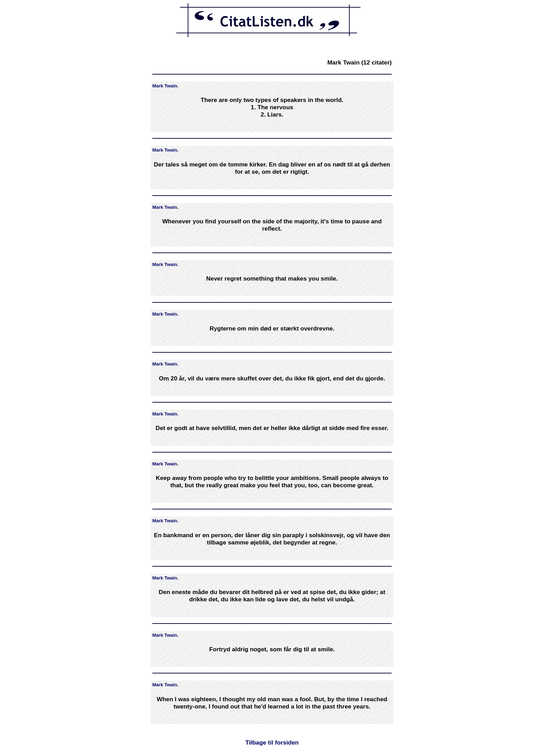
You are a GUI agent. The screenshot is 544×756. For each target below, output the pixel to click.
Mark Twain (165, 86)
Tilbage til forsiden (272, 742)
